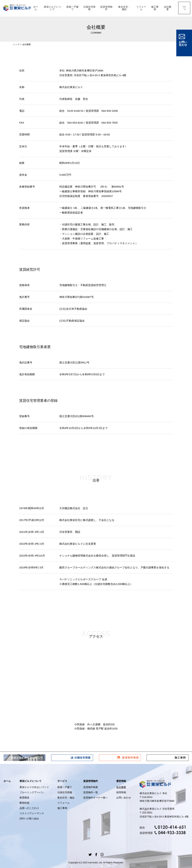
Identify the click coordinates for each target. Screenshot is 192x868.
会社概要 (167, 8)
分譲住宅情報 (89, 8)
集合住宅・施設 (124, 8)
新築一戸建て (72, 8)
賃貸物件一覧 (91, 792)
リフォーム (141, 8)
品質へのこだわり (29, 808)
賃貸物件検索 (91, 787)
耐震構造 (24, 798)
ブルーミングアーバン (32, 792)
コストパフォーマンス (32, 813)
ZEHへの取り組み (29, 818)
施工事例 (154, 8)
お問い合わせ (124, 798)
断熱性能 (24, 803)
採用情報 (121, 792)
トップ (16, 44)
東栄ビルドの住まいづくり (34, 787)
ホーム (35, 8)
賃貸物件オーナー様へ (95, 798)
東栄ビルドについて (52, 8)
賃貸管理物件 (106, 8)
